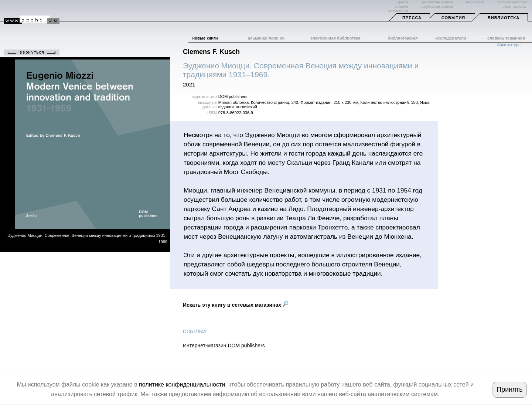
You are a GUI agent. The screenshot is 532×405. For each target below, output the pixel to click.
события (401, 7)
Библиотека (504, 18)
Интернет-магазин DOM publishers (224, 346)
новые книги (205, 38)
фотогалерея (398, 11)
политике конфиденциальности (182, 384)
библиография (403, 38)
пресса (403, 2)
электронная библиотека (335, 38)
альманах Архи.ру (266, 38)
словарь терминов (506, 38)
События (453, 18)
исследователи (451, 38)
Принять (509, 389)
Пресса (412, 18)
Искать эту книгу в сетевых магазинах (236, 305)
